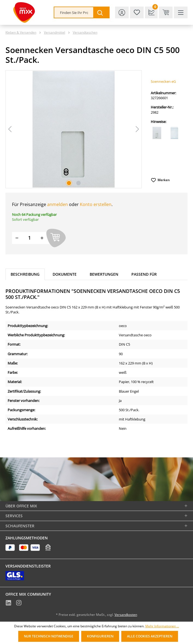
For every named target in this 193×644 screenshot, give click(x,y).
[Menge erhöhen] (42, 238)
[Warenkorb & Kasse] (166, 12)
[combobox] (74, 12)
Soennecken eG (163, 81)
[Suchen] (101, 12)
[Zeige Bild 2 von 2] (79, 183)
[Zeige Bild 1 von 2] (69, 183)
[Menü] (181, 12)
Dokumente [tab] (65, 274)
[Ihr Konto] (122, 12)
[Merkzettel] (137, 12)
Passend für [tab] (144, 274)
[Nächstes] (137, 129)
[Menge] (29, 238)
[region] (74, 129)
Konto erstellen (96, 204)
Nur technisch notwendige (49, 636)
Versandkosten (126, 615)
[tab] (25, 274)
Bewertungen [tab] (104, 274)
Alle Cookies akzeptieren (150, 636)
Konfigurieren (100, 636)
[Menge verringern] (17, 238)
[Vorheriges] (10, 129)
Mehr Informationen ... (162, 626)
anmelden (58, 204)
